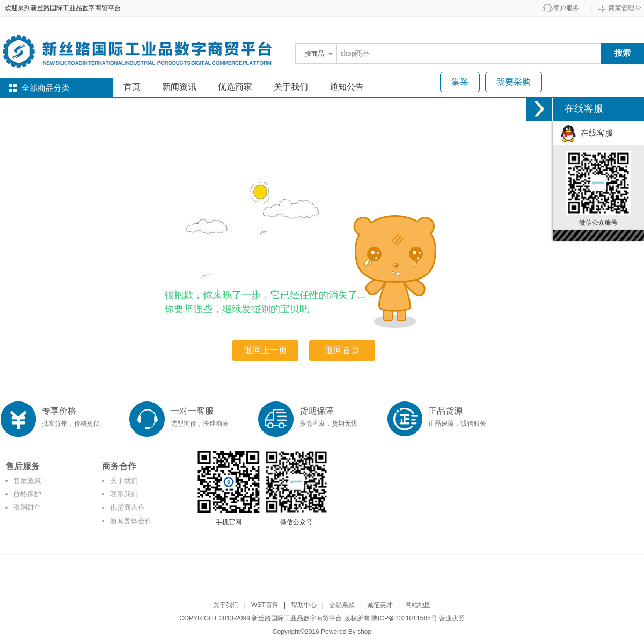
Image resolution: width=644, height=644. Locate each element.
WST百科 (265, 605)
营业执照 (452, 618)
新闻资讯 (179, 87)
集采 (460, 82)
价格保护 (27, 494)
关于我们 (291, 87)
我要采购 (514, 82)
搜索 (623, 53)
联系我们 (124, 494)
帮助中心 (304, 605)
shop (364, 632)
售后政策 (27, 481)
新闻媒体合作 (131, 521)
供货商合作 (127, 507)
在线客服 (587, 133)
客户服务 (566, 8)
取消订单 (27, 507)
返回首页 (342, 350)
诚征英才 (380, 605)
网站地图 (418, 605)
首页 (132, 87)
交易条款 (342, 605)
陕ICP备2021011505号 (404, 618)
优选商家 (235, 87)
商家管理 (621, 8)
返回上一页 (266, 350)
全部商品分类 (46, 88)
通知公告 (347, 87)
